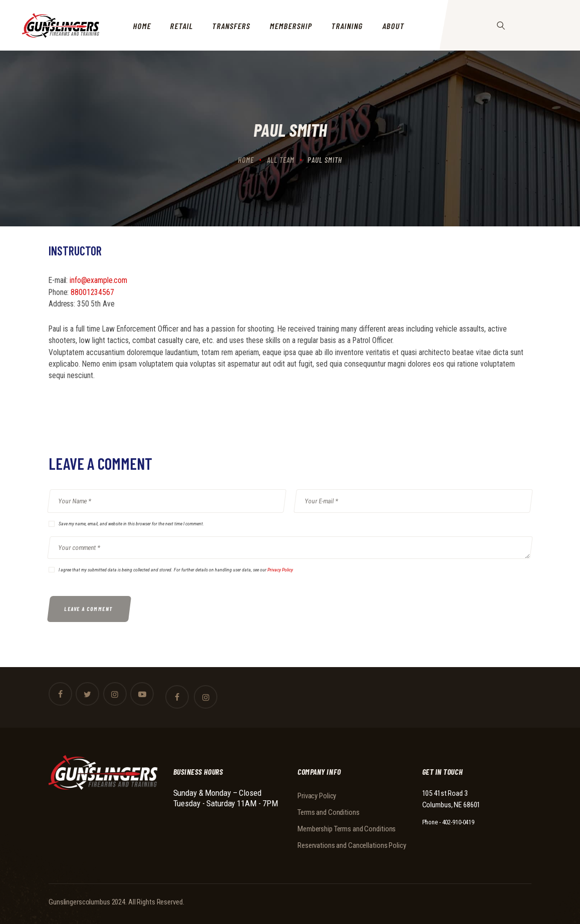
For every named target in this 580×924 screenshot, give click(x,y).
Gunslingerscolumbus (79, 902)
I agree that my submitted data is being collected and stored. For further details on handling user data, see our (176, 570)
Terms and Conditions (329, 812)
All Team (281, 160)
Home (246, 160)
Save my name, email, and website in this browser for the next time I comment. (131, 524)
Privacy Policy (280, 570)
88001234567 (92, 292)
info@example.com (98, 280)
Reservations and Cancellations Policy (352, 845)
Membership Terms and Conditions (347, 829)
